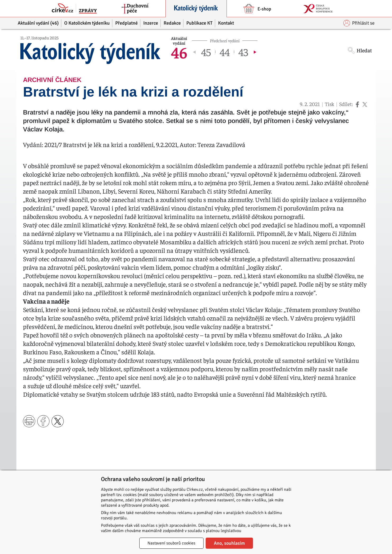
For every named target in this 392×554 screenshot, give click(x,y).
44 (225, 52)
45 (206, 52)
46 (179, 52)
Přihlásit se (359, 23)
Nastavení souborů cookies (171, 543)
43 (243, 52)
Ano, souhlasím (229, 543)
